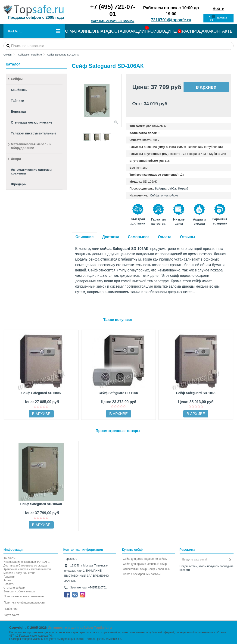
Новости (9, 584)
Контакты (9, 558)
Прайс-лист (11, 609)
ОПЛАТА (100, 31)
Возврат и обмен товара (19, 591)
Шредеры (19, 184)
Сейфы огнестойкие (164, 195)
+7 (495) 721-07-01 (113, 10)
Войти (218, 9)
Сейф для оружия (134, 564)
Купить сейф (132, 550)
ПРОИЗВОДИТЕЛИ (163, 31)
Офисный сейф (157, 564)
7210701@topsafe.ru (171, 20)
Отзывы (188, 237)
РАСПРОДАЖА (196, 31)
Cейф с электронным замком (142, 574)
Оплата (165, 237)
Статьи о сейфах (14, 588)
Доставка (111, 237)
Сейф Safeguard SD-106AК (41, 504)
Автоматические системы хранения (32, 171)
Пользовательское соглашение (24, 596)
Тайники (17, 101)
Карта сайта (11, 615)
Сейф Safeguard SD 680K (41, 393)
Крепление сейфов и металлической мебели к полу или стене (27, 571)
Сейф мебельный (159, 569)
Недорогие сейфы (156, 559)
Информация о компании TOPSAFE (27, 562)
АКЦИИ (138, 31)
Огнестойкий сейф (135, 569)
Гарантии (9, 577)
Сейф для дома (133, 559)
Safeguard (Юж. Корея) (172, 188)
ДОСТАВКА (119, 31)
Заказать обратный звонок (113, 21)
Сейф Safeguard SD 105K (118, 393)
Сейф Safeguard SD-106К (196, 393)
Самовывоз (139, 237)
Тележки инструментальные (34, 133)
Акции (7, 580)
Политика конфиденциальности (24, 603)
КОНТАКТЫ (222, 31)
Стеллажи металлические (32, 122)
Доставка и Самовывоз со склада (25, 566)
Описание (84, 237)
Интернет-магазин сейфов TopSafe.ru (80, 627)
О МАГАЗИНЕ (78, 31)
